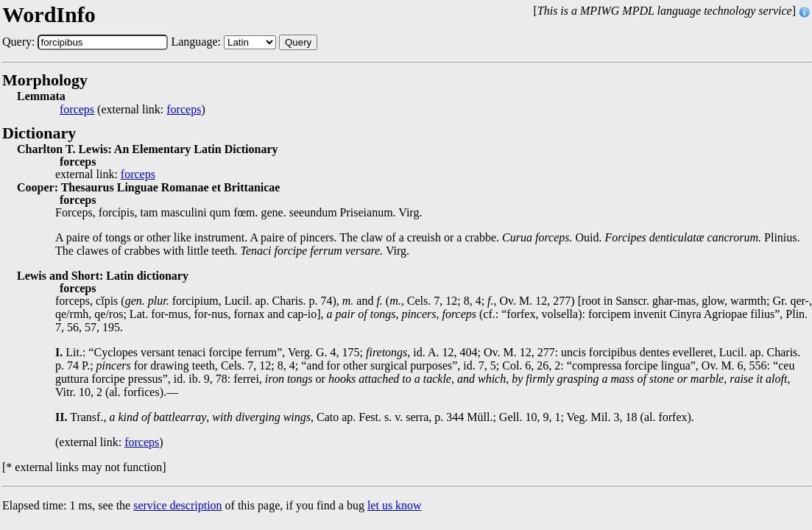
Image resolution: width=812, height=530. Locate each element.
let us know (395, 505)
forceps (77, 110)
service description (177, 505)
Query (298, 42)
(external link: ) (133, 110)
